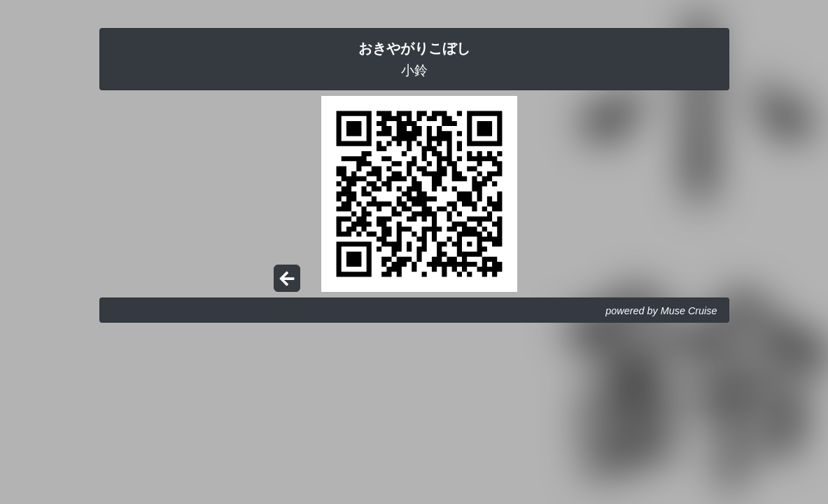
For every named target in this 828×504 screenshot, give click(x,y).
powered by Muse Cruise (661, 311)
